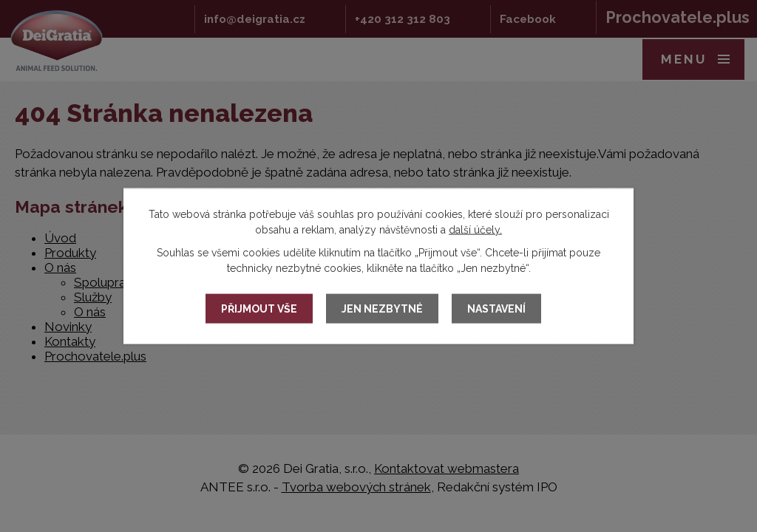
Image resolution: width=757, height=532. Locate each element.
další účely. (475, 230)
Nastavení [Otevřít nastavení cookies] (496, 309)
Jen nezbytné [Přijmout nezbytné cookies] (382, 309)
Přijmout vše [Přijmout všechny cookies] (259, 309)
